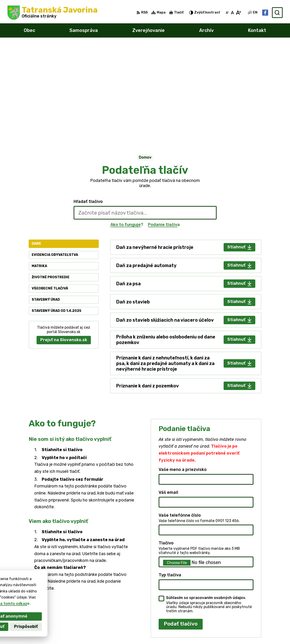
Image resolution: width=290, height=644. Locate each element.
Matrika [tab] (39, 168)
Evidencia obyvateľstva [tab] (55, 156)
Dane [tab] (36, 145)
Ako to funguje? (127, 126)
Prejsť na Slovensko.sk (64, 241)
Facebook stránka (235, 632)
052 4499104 (230, 616)
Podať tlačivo (181, 525)
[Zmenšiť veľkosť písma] (227, 13)
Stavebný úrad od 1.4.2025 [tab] (56, 212)
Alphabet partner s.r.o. (76, 593)
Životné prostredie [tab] (51, 179)
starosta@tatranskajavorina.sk (247, 627)
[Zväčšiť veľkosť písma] (238, 13)
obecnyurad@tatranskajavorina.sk (250, 621)
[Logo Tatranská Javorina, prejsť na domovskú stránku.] (53, 13)
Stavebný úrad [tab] (46, 201)
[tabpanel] (186, 218)
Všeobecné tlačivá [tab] (50, 190)
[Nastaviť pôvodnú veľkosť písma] (232, 13)
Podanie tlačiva (164, 126)
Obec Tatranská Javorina (61, 597)
